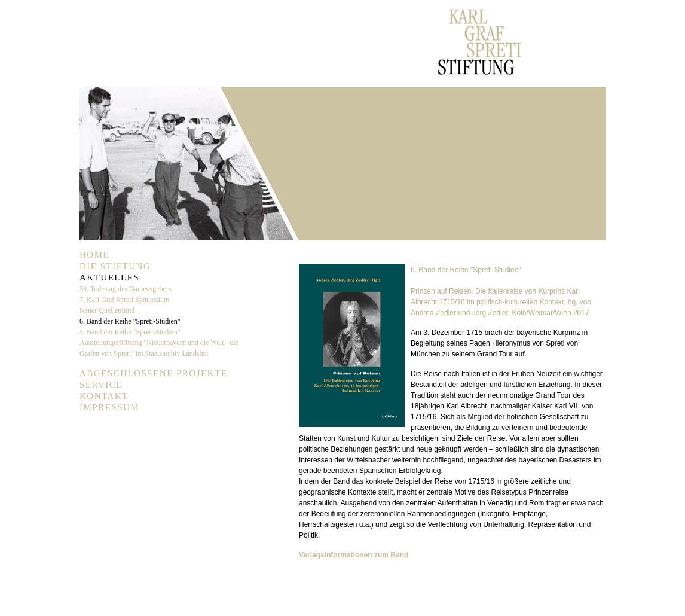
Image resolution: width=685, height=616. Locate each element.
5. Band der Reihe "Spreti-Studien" (130, 332)
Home (94, 255)
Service (101, 385)
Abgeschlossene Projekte (153, 373)
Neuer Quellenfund (107, 310)
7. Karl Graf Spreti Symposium (124, 300)
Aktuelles (109, 277)
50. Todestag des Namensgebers (126, 289)
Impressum (109, 407)
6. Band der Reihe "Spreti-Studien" (130, 321)
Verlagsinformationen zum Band (354, 555)
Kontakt (104, 396)
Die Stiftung (115, 266)
